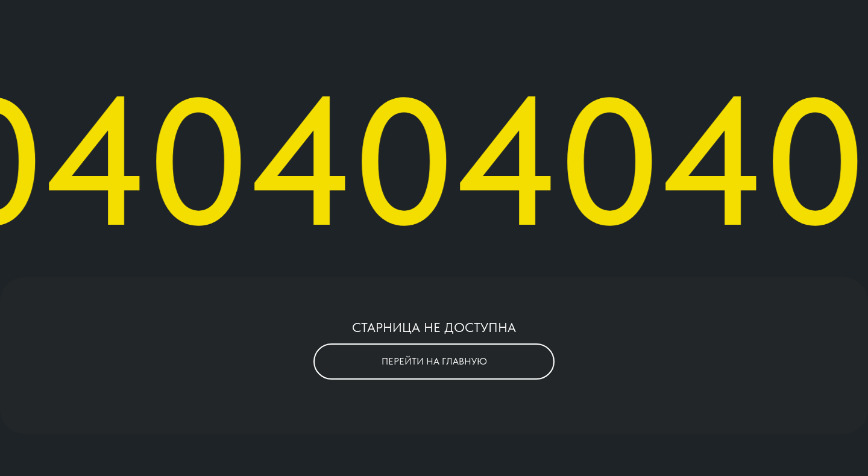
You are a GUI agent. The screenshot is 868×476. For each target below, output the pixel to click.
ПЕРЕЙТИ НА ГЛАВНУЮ (434, 361)
